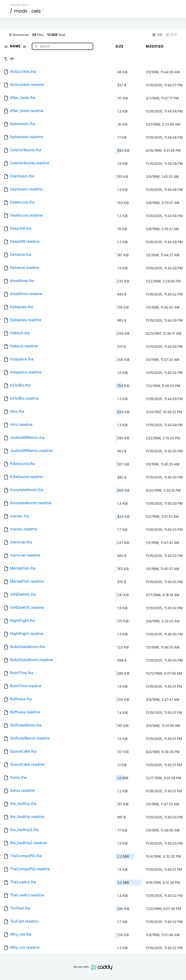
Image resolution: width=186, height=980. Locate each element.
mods (20, 11)
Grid (171, 35)
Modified (155, 46)
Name (19, 46)
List (157, 35)
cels (36, 11)
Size (120, 46)
